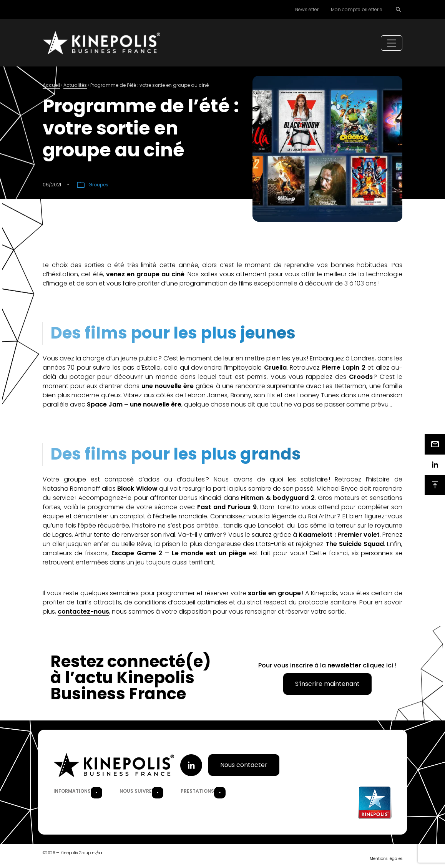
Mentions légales (386, 859)
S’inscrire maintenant (327, 684)
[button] (96, 793)
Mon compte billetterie (357, 9)
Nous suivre (136, 791)
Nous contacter (244, 766)
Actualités (75, 86)
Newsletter (307, 9)
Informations (72, 791)
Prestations (197, 791)
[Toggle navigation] (392, 43)
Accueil (51, 86)
